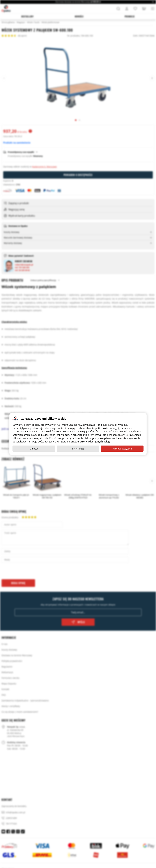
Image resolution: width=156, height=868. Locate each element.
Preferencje (78, 449)
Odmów (34, 449)
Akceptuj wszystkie (122, 449)
